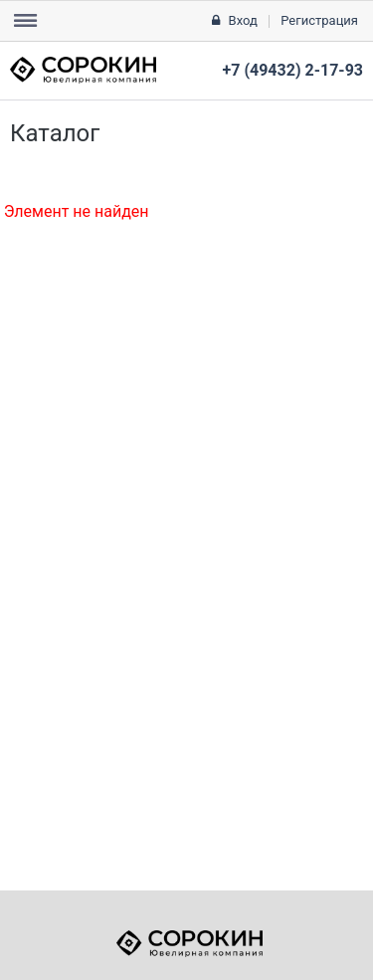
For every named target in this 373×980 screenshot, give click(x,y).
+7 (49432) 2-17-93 (293, 70)
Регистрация (319, 20)
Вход (243, 20)
